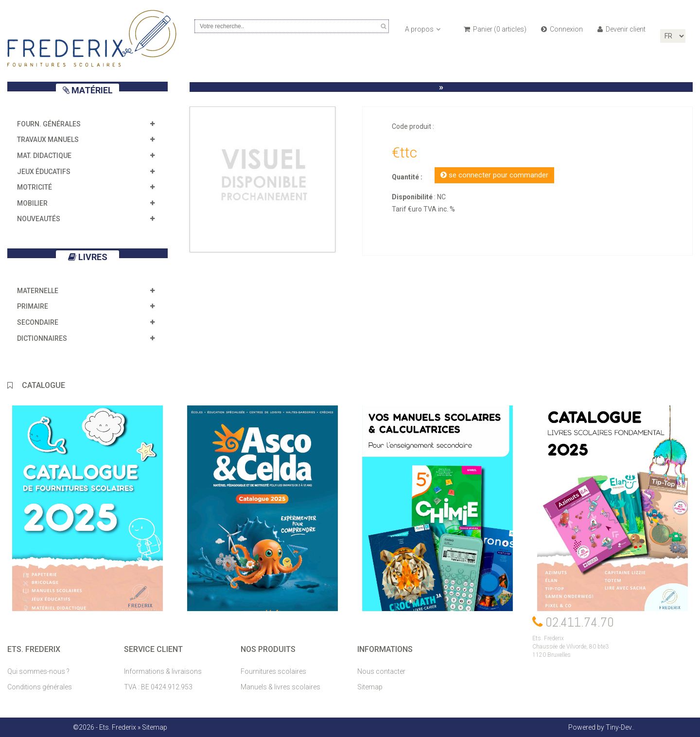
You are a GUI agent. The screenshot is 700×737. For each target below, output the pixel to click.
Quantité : (407, 177)
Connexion (562, 29)
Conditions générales (40, 687)
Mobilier (32, 203)
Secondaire (38, 322)
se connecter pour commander (494, 175)
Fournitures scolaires (273, 671)
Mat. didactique (44, 156)
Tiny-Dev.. (620, 727)
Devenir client (621, 29)
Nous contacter (381, 671)
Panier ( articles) (495, 29)
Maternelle (38, 291)
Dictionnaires (42, 338)
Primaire (33, 306)
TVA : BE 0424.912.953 (158, 687)
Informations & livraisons (163, 671)
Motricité (35, 187)
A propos (423, 29)
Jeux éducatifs (44, 172)
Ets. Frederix (118, 727)
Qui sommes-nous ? (38, 671)
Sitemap (370, 687)
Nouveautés (39, 219)
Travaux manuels (48, 140)
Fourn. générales (49, 124)
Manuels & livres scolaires (280, 687)
